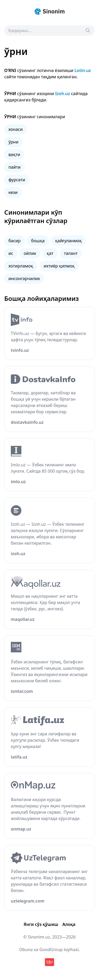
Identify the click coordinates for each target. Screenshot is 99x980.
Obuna (26, 950)
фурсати (17, 180)
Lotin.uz (83, 70)
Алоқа (69, 924)
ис (11, 253)
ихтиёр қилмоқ (59, 266)
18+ (49, 962)
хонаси (16, 129)
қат (50, 253)
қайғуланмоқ (69, 241)
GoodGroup (51, 950)
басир (15, 241)
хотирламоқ (21, 266)
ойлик (30, 253)
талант (71, 253)
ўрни (13, 142)
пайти (15, 167)
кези (13, 192)
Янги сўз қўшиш (41, 924)
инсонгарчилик (24, 278)
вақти (14, 154)
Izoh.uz (63, 94)
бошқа (38, 241)
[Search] (88, 30)
